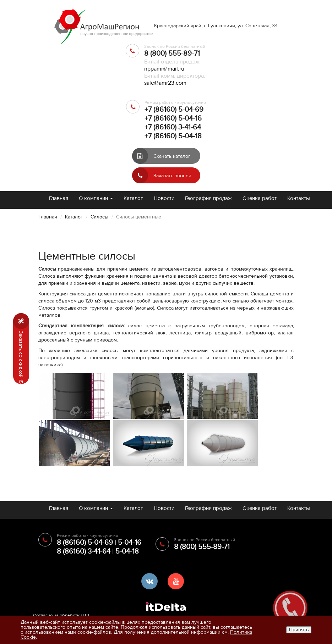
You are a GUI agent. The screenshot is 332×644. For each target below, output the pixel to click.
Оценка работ (260, 198)
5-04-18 (127, 551)
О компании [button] (96, 198)
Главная (59, 198)
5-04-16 (130, 543)
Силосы (99, 217)
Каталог (133, 198)
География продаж (208, 198)
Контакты (299, 198)
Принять (299, 630)
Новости (164, 198)
